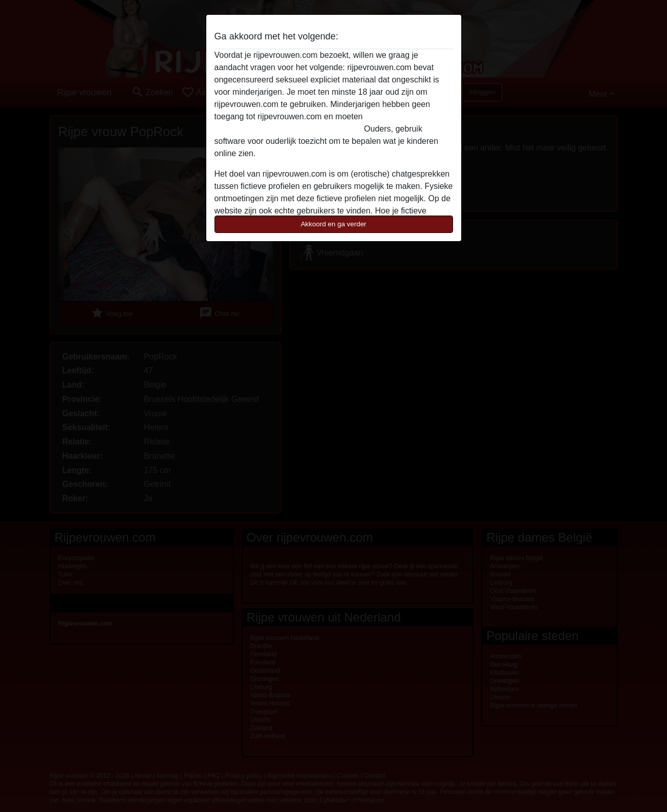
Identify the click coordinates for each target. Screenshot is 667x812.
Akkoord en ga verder (333, 224)
